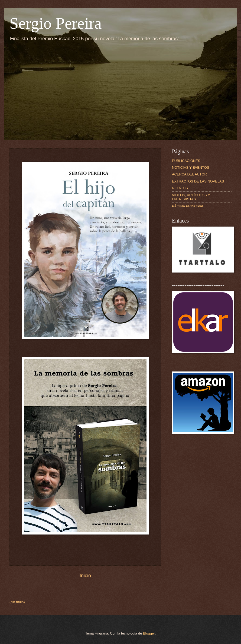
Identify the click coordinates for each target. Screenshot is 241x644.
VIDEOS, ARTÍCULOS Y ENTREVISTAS (191, 197)
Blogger (149, 633)
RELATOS (180, 188)
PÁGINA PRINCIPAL (188, 206)
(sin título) (17, 602)
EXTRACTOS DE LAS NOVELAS (198, 181)
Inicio (85, 576)
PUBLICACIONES (186, 161)
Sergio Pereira (56, 23)
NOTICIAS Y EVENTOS (190, 167)
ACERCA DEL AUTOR (189, 174)
